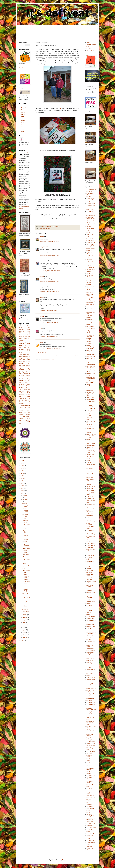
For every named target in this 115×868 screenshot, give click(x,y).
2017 (23, 471)
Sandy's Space (90, 658)
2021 (23, 460)
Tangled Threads (91, 744)
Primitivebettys (90, 618)
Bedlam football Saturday (25, 510)
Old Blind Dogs (26, 382)
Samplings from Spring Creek (90, 653)
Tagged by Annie (25, 521)
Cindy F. (42, 277)
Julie (41, 328)
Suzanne (42, 297)
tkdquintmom (43, 261)
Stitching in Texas (91, 712)
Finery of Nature (24, 356)
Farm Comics (27, 354)
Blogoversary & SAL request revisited (26, 533)
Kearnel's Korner (91, 486)
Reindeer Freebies (25, 395)
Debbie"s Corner (91, 388)
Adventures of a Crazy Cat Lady (91, 218)
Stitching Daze (90, 698)
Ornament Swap (25, 384)
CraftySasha (90, 362)
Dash (29, 347)
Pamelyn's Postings (89, 606)
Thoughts (25, 542)
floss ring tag (25, 358)
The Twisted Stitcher (90, 789)
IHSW (26, 372)
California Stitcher (89, 320)
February (25, 635)
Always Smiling (90, 229)
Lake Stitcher (90, 496)
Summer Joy (23, 407)
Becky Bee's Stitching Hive (90, 267)
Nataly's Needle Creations (90, 562)
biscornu (28, 331)
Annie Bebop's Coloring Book (90, 245)
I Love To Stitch (90, 455)
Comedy (21, 340)
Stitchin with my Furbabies (91, 691)
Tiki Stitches (90, 807)
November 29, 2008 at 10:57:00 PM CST (50, 311)
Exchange (22, 351)
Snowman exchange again (26, 505)
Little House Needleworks (90, 515)
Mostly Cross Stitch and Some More (91, 549)
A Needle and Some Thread (90, 209)
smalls (29, 402)
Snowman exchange (26, 539)
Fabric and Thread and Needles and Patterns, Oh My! (91, 406)
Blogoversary (22, 335)
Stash (21, 405)
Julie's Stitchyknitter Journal (90, 468)
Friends (22, 363)
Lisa (60, 108)
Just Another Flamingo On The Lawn (91, 473)
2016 (23, 473)
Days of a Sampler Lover (90, 385)
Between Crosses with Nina (91, 270)
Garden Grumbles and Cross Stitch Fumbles (91, 436)
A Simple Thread (91, 215)
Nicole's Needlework (90, 590)
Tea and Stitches (91, 746)
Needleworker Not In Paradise (91, 582)
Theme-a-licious (23, 409)
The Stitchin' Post (91, 775)
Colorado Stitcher (91, 354)
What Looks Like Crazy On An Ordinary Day (91, 820)
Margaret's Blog (91, 534)
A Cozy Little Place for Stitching (90, 195)
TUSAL (22, 416)
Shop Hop (22, 398)
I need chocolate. (26, 545)
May (24, 627)
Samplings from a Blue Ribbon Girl (91, 649)
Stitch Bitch (89, 682)
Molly (28, 379)
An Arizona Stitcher (89, 232)
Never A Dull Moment (90, 586)
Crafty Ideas (23, 347)
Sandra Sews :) (90, 656)
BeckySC (23, 108)
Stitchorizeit (90, 732)
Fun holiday (26, 514)
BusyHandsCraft (91, 302)
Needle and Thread (89, 566)
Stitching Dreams (91, 702)
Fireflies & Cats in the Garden (91, 426)
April (24, 630)
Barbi (22, 131)
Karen (22, 116)
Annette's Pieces (91, 242)
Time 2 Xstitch (90, 809)
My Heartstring (90, 555)
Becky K (23, 112)
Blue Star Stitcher (91, 290)
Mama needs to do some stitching (91, 531)
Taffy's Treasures (91, 738)
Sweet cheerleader (26, 597)
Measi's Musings (91, 546)
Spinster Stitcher (91, 680)
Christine (42, 316)
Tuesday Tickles (25, 551)
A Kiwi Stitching (91, 206)
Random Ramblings (89, 629)
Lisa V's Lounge (91, 508)
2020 (23, 463)
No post (24, 528)
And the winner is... (26, 586)
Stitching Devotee (91, 700)
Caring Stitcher (90, 327)
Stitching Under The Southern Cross (91, 723)
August (25, 620)
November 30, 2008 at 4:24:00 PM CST (50, 337)
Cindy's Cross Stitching (90, 351)
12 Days (22, 326)
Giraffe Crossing (91, 443)
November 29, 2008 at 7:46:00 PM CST (50, 241)
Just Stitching (90, 477)
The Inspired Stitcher (90, 763)
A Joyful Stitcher (91, 204)
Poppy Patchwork (91, 616)
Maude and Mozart (89, 541)
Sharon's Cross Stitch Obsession (91, 673)
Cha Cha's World (91, 333)
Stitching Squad (90, 714)
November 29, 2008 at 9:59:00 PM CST (50, 292)
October (25, 615)
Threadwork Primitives (90, 804)
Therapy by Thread (89, 793)
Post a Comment (42, 352)
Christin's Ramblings (89, 342)
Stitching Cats (90, 696)
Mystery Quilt (23, 381)
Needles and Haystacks (90, 571)
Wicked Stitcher (90, 825)
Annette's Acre (90, 240)
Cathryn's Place (91, 331)
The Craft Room (91, 751)
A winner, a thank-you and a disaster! (26, 577)
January (25, 638)
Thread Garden (90, 796)
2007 (23, 641)
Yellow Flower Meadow (90, 849)
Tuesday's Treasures (25, 414)
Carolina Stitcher (91, 329)
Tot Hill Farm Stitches (90, 812)
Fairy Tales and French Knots (90, 411)
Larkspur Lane (90, 499)
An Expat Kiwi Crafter (90, 235)
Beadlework (90, 264)
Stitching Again (90, 694)
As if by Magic (90, 250)
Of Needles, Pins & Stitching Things (91, 598)
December (25, 496)
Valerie (23, 127)
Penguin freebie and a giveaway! (26, 601)
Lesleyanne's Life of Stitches (91, 505)
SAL (20, 397)
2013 (23, 481)
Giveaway (22, 365)
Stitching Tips (27, 406)
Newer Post (39, 356)
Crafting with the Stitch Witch (91, 359)
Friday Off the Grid (25, 362)
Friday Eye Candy (25, 590)
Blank (24, 557)
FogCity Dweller (91, 429)
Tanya (22, 125)
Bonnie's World (90, 292)
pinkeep (28, 391)
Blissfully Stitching (89, 283)
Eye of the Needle (91, 402)
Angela (23, 123)
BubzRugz (89, 300)
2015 (23, 476)
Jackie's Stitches (91, 465)
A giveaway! (26, 566)
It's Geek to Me (90, 463)
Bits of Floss (90, 273)
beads (29, 330)
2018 (23, 468)
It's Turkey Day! (25, 517)
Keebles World (90, 489)
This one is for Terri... (26, 582)
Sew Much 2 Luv (91, 670)
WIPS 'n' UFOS (90, 833)
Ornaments (22, 386)
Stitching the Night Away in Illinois (90, 718)
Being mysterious (26, 606)
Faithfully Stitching (89, 415)
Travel (21, 411)
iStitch (88, 460)
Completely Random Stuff (25, 343)
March (25, 633)
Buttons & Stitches (89, 309)
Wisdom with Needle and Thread (90, 837)
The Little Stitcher (91, 766)
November (25, 500)
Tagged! (24, 563)
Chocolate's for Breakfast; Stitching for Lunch (90, 337)
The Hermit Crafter (89, 760)
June (24, 625)
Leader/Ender (25, 374)
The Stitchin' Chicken (90, 772)
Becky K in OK (44, 247)
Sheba (28, 397)
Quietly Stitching (91, 626)
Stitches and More (91, 688)
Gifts (41, 228)
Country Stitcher (91, 356)
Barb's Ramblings (91, 262)
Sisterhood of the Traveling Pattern (25, 400)
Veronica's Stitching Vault (90, 815)
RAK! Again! (26, 555)
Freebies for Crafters (90, 432)
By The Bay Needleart (89, 316)
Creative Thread (91, 364)
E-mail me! (22, 68)
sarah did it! (90, 660)
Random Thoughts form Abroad (91, 633)
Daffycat (44, 227)
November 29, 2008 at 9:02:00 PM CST (50, 281)
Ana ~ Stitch (90, 238)
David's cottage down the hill (90, 382)
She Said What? (91, 50)
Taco (29, 407)
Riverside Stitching (89, 639)
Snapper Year (25, 404)
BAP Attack (89, 260)
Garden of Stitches (89, 440)
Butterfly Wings (90, 304)
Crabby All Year (25, 346)
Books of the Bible (25, 337)
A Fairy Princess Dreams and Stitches (91, 200)
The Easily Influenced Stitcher (89, 755)
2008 (23, 493)
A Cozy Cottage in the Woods (91, 190)
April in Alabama (91, 248)
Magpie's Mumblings (89, 524)
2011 (23, 486)
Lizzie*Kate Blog (91, 521)
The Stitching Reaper (90, 782)
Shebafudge (89, 675)
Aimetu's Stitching (91, 221)
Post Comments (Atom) (48, 359)
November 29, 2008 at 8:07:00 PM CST (50, 255)
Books (29, 335)
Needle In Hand (91, 568)
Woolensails (90, 846)
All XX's (89, 227)
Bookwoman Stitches (90, 295)
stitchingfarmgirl (91, 730)
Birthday (22, 331)
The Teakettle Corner (90, 786)
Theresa (42, 237)
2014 (23, 478)
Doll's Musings (90, 397)
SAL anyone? (26, 609)
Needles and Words (90, 575)
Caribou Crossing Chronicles (91, 324)
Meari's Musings (91, 543)
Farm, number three (26, 525)
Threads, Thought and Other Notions (91, 799)
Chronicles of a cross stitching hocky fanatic (90, 347)
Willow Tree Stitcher (90, 830)
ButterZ (88, 306)
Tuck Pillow (27, 413)
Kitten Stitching (90, 491)
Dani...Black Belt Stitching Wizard (91, 378)
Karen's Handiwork (89, 484)
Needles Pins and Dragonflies (91, 579)
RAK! (24, 568)
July (24, 622)
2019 (23, 466)
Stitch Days (89, 686)
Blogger (64, 860)
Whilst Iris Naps (91, 823)
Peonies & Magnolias (89, 610)
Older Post (76, 356)
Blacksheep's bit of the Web (91, 280)
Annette (23, 121)
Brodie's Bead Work (25, 338)
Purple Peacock (91, 624)
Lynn (22, 118)
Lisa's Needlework (90, 511)
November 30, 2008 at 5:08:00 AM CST (50, 323)
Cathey (23, 110)
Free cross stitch (25, 360)
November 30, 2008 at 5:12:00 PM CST (50, 349)
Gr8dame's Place (91, 445)
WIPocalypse (22, 424)
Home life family (47, 228)
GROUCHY (25, 593)
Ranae (41, 342)
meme (25, 377)
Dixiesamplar (90, 390)
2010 (23, 488)
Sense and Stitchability (90, 663)
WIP (29, 422)
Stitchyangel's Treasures (90, 735)
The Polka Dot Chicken (90, 769)
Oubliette (89, 603)
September (26, 617)
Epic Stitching (90, 400)
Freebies (89, 48)
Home (58, 356)
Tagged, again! (26, 548)
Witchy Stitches (90, 841)
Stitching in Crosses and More (91, 709)
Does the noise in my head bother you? (91, 394)
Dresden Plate (25, 349)
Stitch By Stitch (90, 684)
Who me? (25, 422)
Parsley (23, 129)
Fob (29, 358)
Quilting (22, 393)
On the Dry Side (91, 601)
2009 (23, 491)
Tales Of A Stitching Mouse (91, 741)
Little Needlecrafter (90, 518)
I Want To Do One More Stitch (91, 458)
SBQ (24, 397)
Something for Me (91, 677)
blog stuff (25, 333)
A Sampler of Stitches (90, 212)
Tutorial (28, 417)
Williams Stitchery (91, 827)
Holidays (28, 367)
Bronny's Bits (90, 298)
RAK (29, 393)
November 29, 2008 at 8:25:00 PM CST (50, 271)
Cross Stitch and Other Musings (91, 367)
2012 (23, 483)
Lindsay (23, 114)
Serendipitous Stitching (90, 667)
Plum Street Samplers (89, 613)
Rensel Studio (90, 636)
